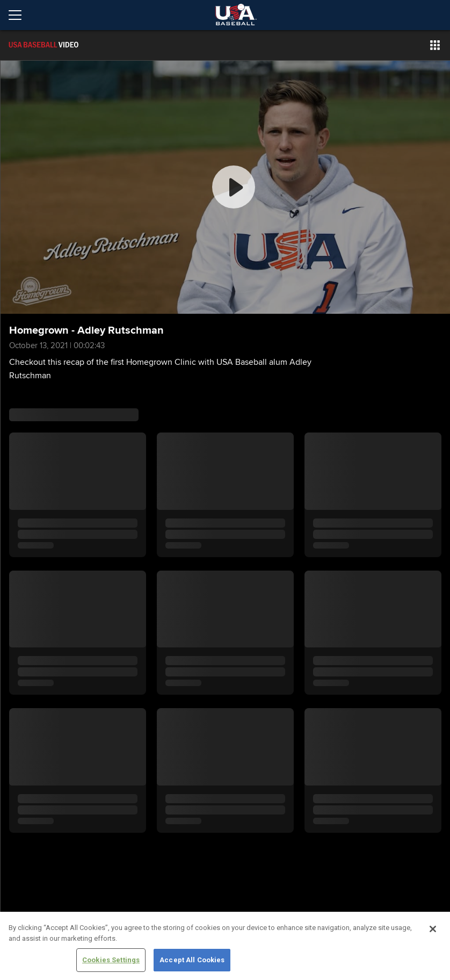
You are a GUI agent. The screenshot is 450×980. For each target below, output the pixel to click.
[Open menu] (19, 15)
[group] (225, 187)
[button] (435, 45)
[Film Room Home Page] (67, 45)
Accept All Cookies (192, 960)
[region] (225, 946)
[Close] (433, 929)
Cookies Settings (111, 960)
